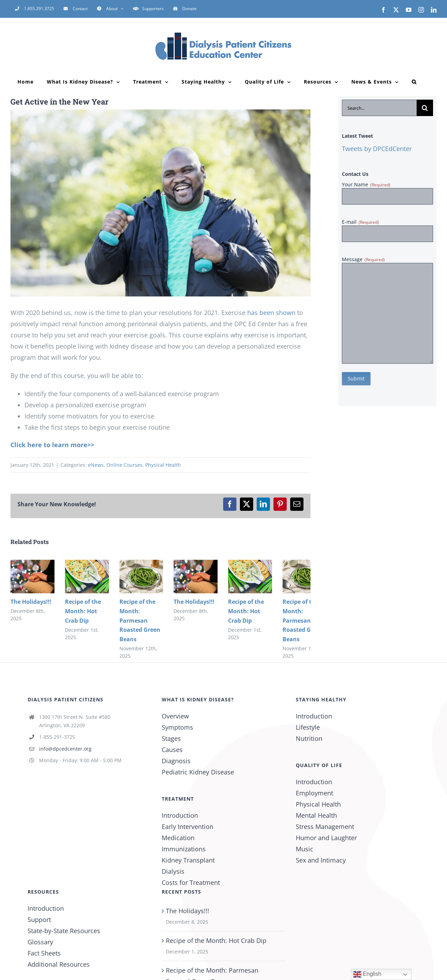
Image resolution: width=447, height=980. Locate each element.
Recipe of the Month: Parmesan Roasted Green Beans (140, 620)
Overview (175, 716)
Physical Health (163, 465)
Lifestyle (308, 727)
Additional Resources (59, 964)
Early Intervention (188, 827)
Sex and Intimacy (321, 860)
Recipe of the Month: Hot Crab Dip (83, 611)
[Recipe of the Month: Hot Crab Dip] (87, 564)
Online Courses (124, 465)
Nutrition (309, 738)
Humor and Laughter (326, 838)
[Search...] (379, 108)
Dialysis (173, 871)
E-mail (360, 222)
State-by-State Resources (64, 931)
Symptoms (177, 727)
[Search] (425, 108)
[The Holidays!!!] (32, 564)
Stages (171, 738)
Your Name (366, 184)
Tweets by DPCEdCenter (377, 149)
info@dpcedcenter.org (65, 749)
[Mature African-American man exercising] (160, 203)
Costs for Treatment (191, 882)
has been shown (271, 313)
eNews (96, 465)
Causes (172, 750)
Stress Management (325, 827)
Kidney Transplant (188, 860)
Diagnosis (176, 761)
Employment (314, 793)
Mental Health (316, 815)
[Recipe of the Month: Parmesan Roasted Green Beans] (141, 564)
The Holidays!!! (31, 602)
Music (305, 849)
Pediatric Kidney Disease (198, 772)
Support (39, 920)
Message (363, 259)
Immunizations (184, 849)
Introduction (180, 815)
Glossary (40, 942)
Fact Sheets (44, 953)
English (367, 974)
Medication (178, 838)
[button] (414, 82)
